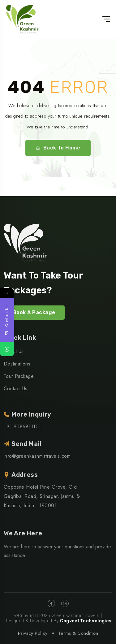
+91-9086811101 (22, 427)
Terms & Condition (78, 633)
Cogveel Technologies (86, 621)
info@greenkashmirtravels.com (37, 456)
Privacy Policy (33, 633)
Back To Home (58, 148)
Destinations (17, 364)
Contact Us (15, 389)
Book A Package (34, 312)
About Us (14, 351)
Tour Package (19, 376)
